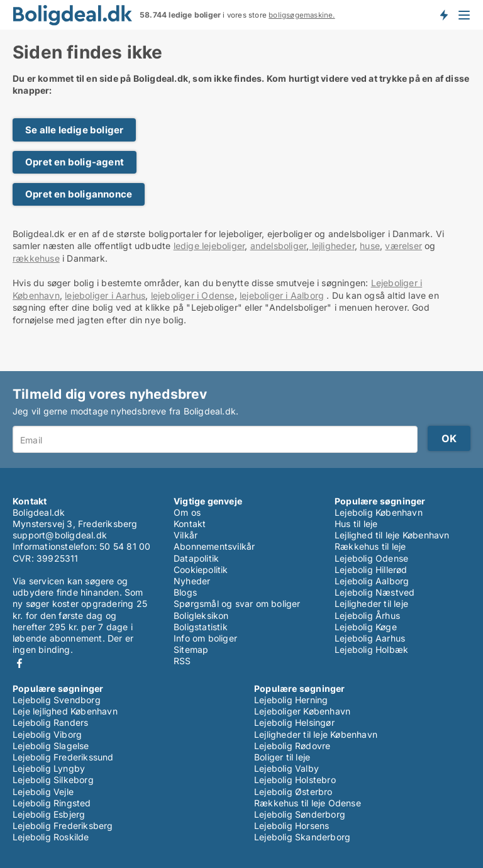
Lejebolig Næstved (375, 592)
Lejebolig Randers (50, 722)
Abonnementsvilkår (214, 546)
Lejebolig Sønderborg (300, 814)
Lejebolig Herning (291, 700)
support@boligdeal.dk (60, 535)
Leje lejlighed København (65, 711)
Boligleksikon (201, 615)
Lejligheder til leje (371, 604)
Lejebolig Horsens (291, 826)
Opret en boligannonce (79, 194)
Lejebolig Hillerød (371, 570)
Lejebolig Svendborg (57, 700)
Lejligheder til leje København (316, 734)
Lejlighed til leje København (392, 535)
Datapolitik (196, 558)
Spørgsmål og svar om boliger (237, 604)
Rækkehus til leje (370, 546)
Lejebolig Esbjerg (49, 814)
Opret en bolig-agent (75, 162)
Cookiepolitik (201, 570)
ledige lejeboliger (209, 246)
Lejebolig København (379, 512)
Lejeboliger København (302, 711)
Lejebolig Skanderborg (302, 837)
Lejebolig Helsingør (294, 722)
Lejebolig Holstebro (295, 780)
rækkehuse (36, 258)
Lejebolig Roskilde (51, 837)
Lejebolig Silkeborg (53, 780)
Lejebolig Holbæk (371, 649)
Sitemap (191, 649)
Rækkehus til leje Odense (308, 803)
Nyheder (192, 581)
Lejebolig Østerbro (293, 792)
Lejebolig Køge (366, 627)
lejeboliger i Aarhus (105, 295)
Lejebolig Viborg (47, 734)
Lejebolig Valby (286, 768)
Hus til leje (356, 524)
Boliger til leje (282, 757)
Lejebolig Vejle (43, 792)
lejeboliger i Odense (193, 295)
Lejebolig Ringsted (52, 803)
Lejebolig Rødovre (292, 746)
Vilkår (186, 535)
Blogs (185, 592)
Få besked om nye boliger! (443, 14)
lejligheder (331, 246)
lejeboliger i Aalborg (282, 295)
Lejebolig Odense (371, 558)
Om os (187, 512)
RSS (182, 661)
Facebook (19, 663)
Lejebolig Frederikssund (63, 757)
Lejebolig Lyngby (49, 768)
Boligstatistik (201, 627)
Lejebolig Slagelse (51, 746)
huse (370, 246)
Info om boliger (205, 638)
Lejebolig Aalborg (372, 581)
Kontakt (190, 524)
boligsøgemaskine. (302, 15)
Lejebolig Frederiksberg (63, 826)
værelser (403, 246)
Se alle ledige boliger (74, 130)
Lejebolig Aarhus (370, 638)
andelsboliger (279, 246)
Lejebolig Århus (367, 615)
